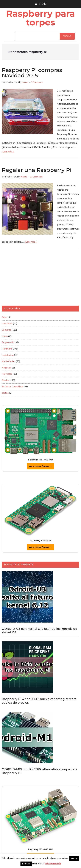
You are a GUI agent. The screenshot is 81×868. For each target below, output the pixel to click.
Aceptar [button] (74, 858)
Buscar (67, 36)
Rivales (5, 380)
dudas (5, 336)
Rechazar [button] (26, 864)
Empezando (8, 342)
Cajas (5, 317)
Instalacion (8, 355)
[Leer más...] (8, 152)
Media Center (9, 361)
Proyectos (7, 374)
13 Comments (36, 177)
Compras (6, 330)
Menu (43, 4)
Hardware (7, 349)
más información (53, 864)
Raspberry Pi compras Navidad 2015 (32, 73)
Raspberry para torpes (40, 18)
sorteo (5, 393)
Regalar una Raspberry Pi (37, 170)
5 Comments (37, 82)
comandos (7, 324)
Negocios (7, 368)
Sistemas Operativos (12, 387)
